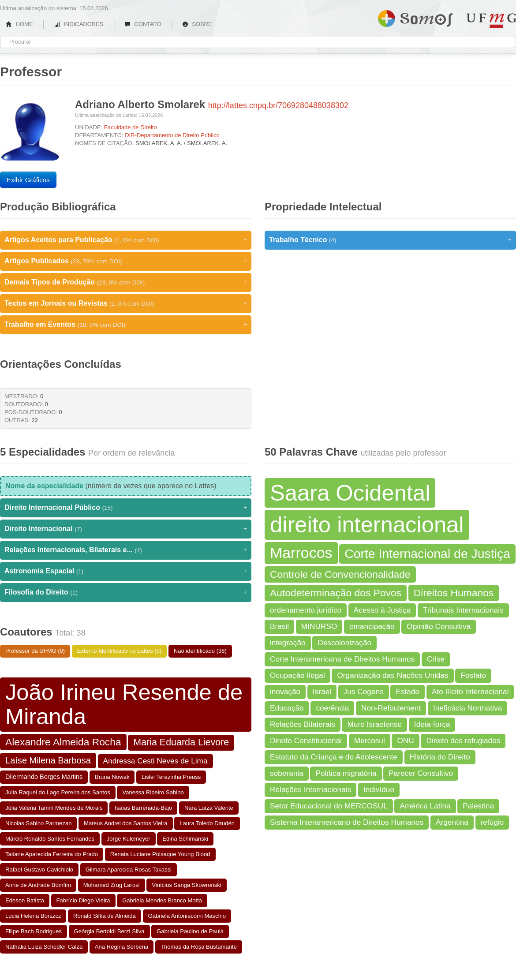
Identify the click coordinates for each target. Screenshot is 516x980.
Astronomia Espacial (126, 571)
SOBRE (197, 24)
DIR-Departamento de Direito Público (172, 135)
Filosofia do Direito (126, 592)
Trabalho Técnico (390, 240)
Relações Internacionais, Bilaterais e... (126, 550)
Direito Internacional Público (126, 508)
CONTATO (143, 24)
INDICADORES (79, 24)
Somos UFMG (415, 17)
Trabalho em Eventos (126, 325)
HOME (19, 24)
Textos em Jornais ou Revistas (126, 303)
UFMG (491, 21)
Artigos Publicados (126, 261)
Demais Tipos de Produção (126, 282)
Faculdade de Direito (131, 127)
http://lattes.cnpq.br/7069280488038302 (278, 105)
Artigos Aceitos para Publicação (126, 240)
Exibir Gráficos (28, 180)
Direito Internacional (126, 529)
